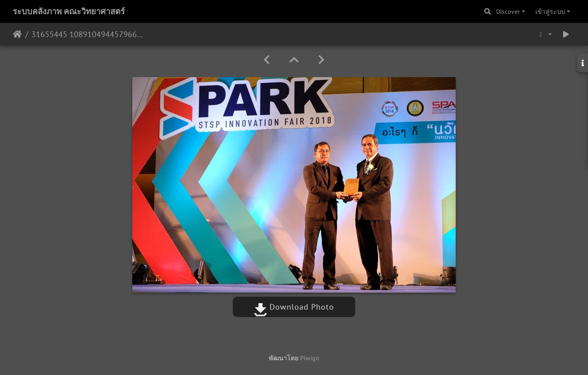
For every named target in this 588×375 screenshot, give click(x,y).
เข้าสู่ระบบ (550, 11)
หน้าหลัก (17, 34)
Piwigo (310, 358)
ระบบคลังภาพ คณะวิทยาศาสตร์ (69, 11)
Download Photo (294, 307)
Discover (508, 11)
